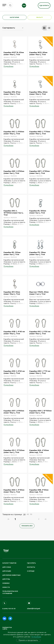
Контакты (31, 567)
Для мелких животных (11, 575)
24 (24, 514)
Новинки (6, 583)
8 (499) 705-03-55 (9, 609)
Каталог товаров (9, 563)
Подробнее (36, 637)
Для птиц (6, 579)
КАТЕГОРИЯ (14, 17)
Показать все (27, 526)
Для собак (7, 567)
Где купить (44, 6)
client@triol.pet (34, 609)
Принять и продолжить (28, 640)
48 (28, 514)
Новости (6, 587)
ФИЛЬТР (40, 17)
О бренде (31, 571)
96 (31, 514)
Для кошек (7, 571)
